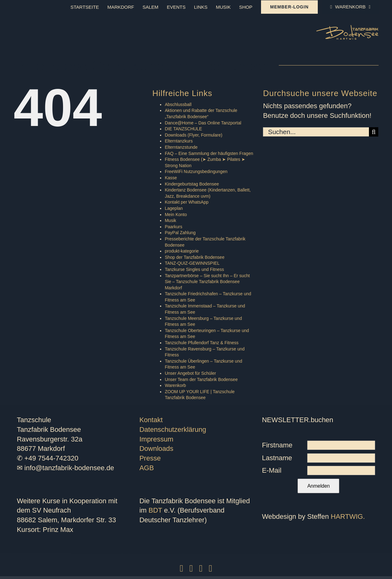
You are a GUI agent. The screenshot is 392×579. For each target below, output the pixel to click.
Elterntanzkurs (179, 141)
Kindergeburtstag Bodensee (192, 184)
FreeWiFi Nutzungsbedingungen (196, 171)
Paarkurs (173, 227)
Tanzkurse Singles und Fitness (194, 269)
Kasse (171, 178)
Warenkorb (175, 385)
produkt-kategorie (182, 251)
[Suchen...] (316, 132)
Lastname (277, 458)
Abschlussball (178, 104)
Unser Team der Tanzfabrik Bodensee (201, 379)
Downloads (156, 449)
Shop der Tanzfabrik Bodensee (194, 257)
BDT (155, 510)
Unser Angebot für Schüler (190, 373)
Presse (150, 458)
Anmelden (318, 486)
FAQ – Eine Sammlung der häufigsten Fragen (209, 153)
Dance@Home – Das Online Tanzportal (203, 123)
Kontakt (151, 420)
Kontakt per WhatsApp (186, 202)
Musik (170, 220)
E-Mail (272, 470)
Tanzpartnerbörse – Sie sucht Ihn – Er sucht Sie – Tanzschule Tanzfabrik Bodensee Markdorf (207, 282)
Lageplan (174, 208)
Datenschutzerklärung (173, 429)
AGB (147, 468)
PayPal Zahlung (180, 233)
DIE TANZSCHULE (183, 129)
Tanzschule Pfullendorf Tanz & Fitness (201, 343)
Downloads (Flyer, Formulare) (193, 135)
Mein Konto (176, 215)
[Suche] (374, 132)
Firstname (277, 445)
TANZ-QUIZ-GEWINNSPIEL (192, 263)
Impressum (156, 439)
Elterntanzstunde (181, 147)
